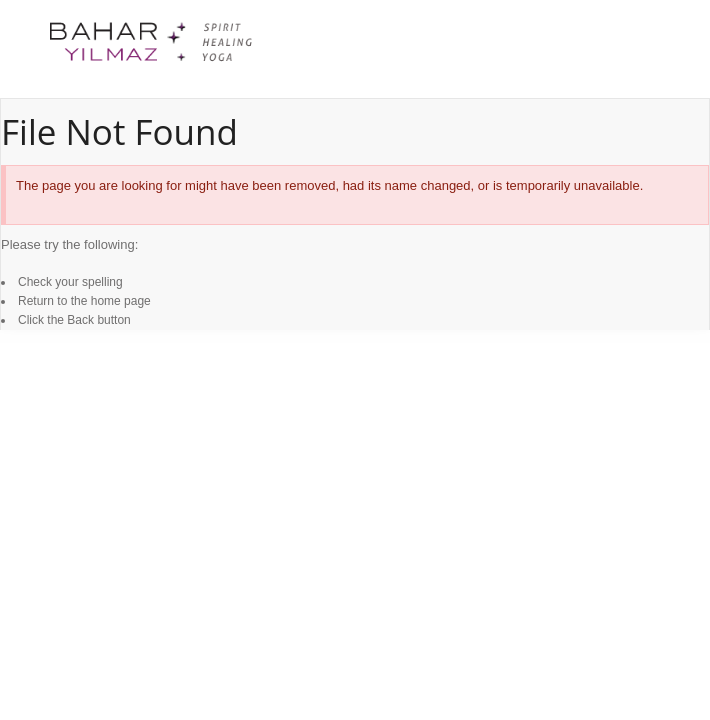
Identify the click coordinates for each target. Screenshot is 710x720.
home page (121, 301)
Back (80, 320)
